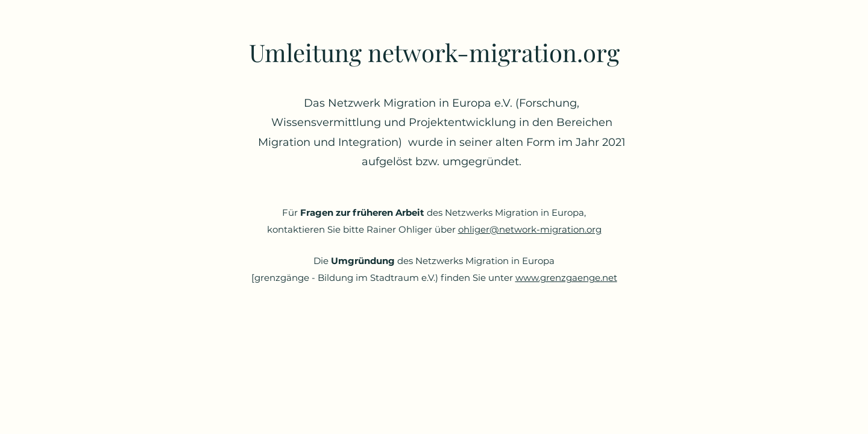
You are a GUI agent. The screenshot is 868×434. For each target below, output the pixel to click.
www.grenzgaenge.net (566, 278)
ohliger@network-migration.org (530, 229)
